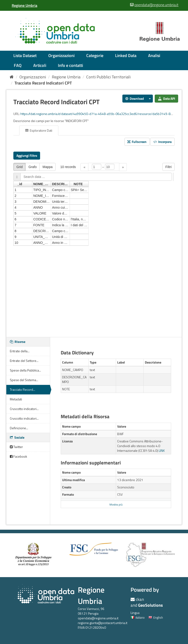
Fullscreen (137, 142)
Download (135, 98)
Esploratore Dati (39, 130)
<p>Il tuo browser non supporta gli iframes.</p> (94, 246)
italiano (138, 617)
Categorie (95, 56)
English (156, 617)
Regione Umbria (66, 77)
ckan (140, 599)
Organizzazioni (61, 56)
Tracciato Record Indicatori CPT (43, 83)
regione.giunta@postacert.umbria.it (103, 623)
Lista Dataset (25, 56)
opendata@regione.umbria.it (98, 618)
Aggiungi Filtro (27, 155)
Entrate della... (20, 351)
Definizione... (19, 428)
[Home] (12, 77)
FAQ (18, 65)
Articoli (40, 65)
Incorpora (162, 142)
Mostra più (116, 505)
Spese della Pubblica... (25, 370)
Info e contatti (70, 65)
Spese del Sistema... (24, 380)
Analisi (154, 56)
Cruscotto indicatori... (24, 409)
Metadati (16, 399)
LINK (162, 450)
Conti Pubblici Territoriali (108, 77)
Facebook (19, 456)
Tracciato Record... (23, 389)
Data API (166, 98)
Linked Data (126, 56)
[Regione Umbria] (24, 5)
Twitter (16, 447)
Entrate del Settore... (24, 361)
